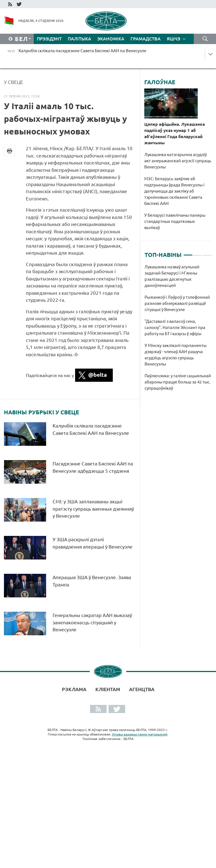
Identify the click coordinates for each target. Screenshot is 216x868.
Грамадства (146, 39)
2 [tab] (198, 253)
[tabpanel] (178, 330)
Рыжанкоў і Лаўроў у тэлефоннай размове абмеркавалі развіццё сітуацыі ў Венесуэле (177, 303)
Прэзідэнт (49, 39)
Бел (22, 39)
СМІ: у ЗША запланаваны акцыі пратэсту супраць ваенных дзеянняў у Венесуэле (93, 509)
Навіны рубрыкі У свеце (41, 412)
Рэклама (74, 689)
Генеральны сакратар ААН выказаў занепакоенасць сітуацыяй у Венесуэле (92, 622)
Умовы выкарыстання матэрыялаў (140, 734)
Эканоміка (111, 39)
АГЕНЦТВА (142, 689)
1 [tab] (188, 253)
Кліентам (108, 689)
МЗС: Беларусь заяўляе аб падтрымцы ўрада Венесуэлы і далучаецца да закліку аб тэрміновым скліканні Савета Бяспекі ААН (174, 191)
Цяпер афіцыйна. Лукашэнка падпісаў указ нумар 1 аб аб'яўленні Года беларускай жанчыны (175, 133)
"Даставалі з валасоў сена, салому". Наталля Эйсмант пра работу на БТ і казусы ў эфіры (175, 327)
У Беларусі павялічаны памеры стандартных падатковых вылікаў (175, 221)
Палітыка (79, 39)
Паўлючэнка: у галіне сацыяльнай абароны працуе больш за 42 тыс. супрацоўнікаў (178, 382)
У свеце (13, 82)
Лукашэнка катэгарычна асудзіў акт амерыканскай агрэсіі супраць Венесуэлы (178, 161)
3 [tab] (207, 253)
